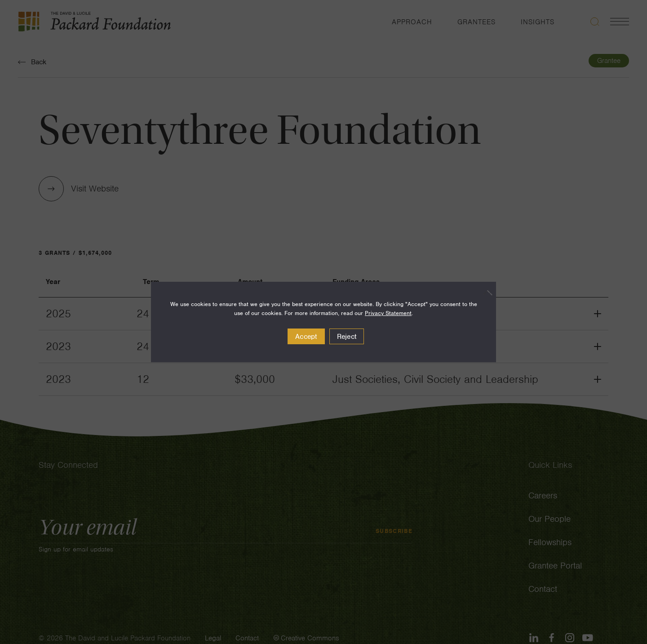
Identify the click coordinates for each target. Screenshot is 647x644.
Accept (306, 337)
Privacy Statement (388, 313)
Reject (347, 337)
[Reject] (485, 293)
